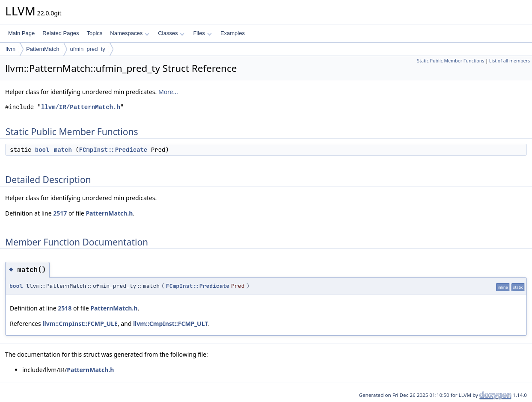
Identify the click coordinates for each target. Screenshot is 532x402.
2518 (65, 308)
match (63, 150)
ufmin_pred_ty (87, 49)
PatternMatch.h (109, 213)
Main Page (21, 33)
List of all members (510, 61)
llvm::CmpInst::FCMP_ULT (171, 324)
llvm (10, 49)
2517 (60, 213)
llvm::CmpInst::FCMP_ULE (80, 324)
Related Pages (61, 33)
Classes (171, 33)
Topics (94, 33)
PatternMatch (43, 49)
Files (202, 33)
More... (168, 92)
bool (42, 150)
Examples (233, 33)
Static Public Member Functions (450, 61)
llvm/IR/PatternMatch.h (81, 107)
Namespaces (129, 33)
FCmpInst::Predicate (113, 150)
